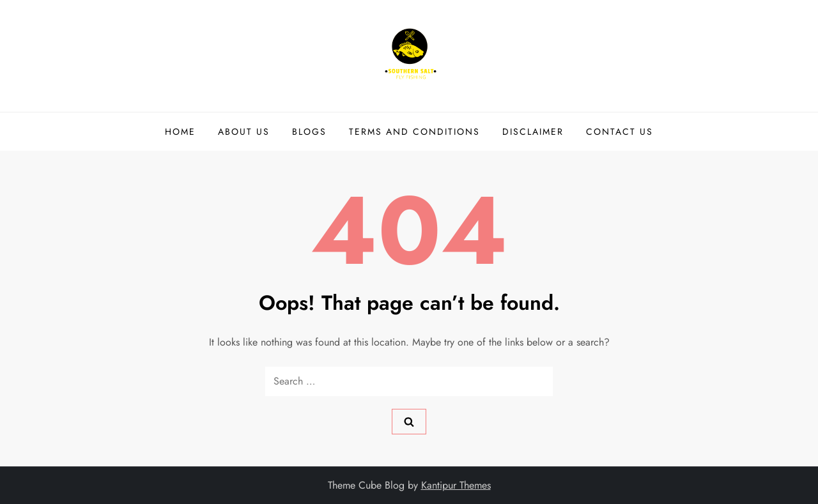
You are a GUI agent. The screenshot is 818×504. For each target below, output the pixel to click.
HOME (180, 132)
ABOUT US (244, 132)
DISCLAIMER (533, 132)
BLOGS (309, 132)
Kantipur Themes (456, 485)
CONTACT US (620, 132)
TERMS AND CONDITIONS (414, 132)
